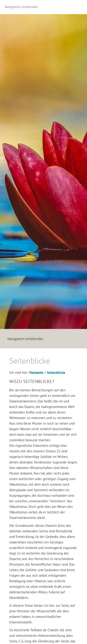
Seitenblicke (56, 373)
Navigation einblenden (21, 7)
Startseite (36, 373)
